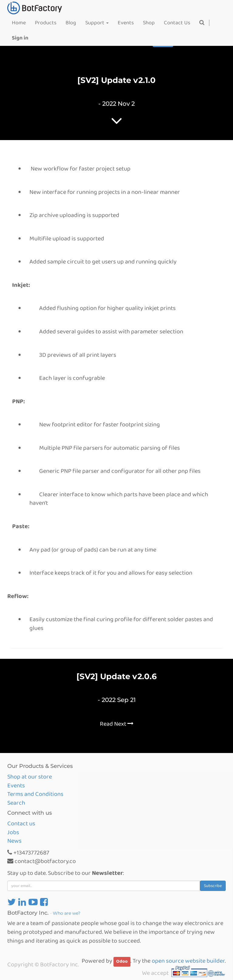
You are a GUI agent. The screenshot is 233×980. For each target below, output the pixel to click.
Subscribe (213, 886)
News (14, 841)
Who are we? (67, 913)
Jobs (13, 832)
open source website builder (188, 961)
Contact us (21, 824)
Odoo (122, 961)
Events (16, 786)
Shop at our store (30, 777)
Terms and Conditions (35, 794)
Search (16, 803)
